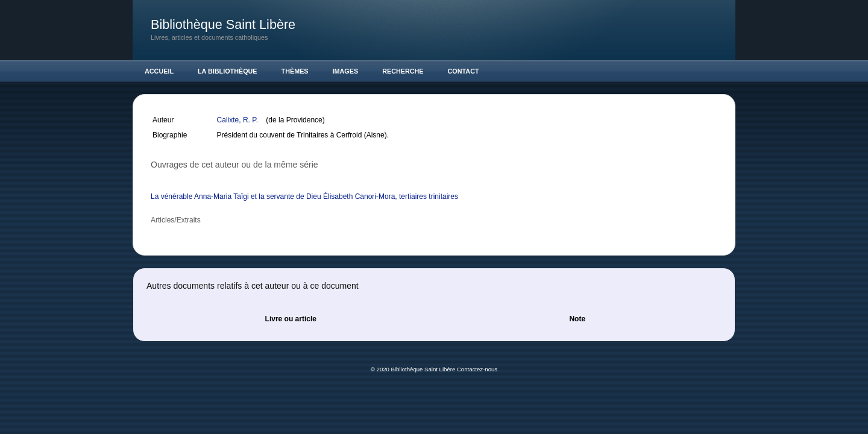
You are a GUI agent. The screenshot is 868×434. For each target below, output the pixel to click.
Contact (464, 71)
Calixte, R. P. (239, 120)
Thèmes (295, 71)
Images (346, 71)
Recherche (403, 71)
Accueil (159, 71)
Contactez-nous (477, 369)
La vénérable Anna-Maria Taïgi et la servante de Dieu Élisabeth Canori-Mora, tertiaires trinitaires (304, 197)
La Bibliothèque (228, 71)
